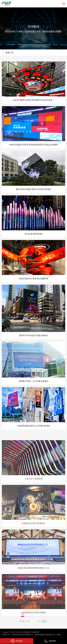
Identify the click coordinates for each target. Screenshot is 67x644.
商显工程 (9, 53)
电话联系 (50, 641)
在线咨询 (17, 641)
